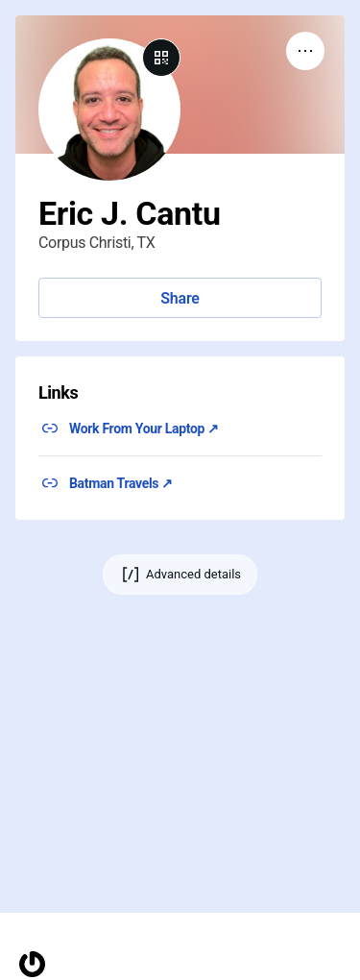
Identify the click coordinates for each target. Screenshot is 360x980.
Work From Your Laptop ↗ (144, 429)
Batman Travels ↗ (121, 483)
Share (180, 298)
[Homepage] (32, 964)
